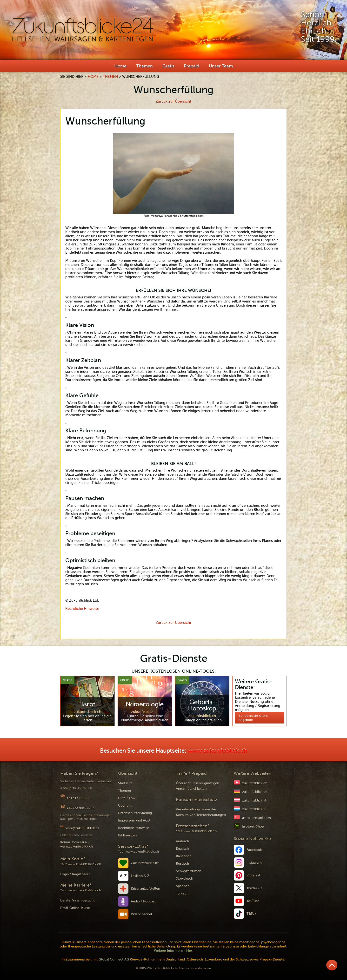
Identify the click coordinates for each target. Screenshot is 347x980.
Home (120, 66)
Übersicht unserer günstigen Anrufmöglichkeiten (197, 786)
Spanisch (183, 886)
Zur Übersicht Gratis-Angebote (254, 718)
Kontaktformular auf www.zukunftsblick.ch (77, 844)
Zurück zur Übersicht (173, 101)
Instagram (254, 863)
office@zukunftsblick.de (82, 828)
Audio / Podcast (143, 901)
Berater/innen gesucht (77, 900)
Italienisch (184, 856)
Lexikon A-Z (140, 876)
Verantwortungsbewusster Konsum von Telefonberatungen (201, 812)
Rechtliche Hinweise (82, 609)
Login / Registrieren (75, 874)
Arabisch (182, 841)
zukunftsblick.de (255, 792)
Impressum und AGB (134, 820)
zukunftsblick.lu (254, 809)
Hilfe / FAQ (127, 798)
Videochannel (141, 914)
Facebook (254, 850)
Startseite (125, 783)
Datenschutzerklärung (135, 813)
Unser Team (221, 66)
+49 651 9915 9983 (80, 808)
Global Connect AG (114, 959)
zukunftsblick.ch (255, 783)
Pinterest (253, 875)
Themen (144, 66)
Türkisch (182, 893)
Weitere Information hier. (173, 951)
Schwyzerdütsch (189, 871)
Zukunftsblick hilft (145, 863)
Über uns (125, 806)
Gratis (168, 66)
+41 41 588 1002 (78, 798)
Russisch (182, 864)
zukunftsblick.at (254, 800)
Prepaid (192, 66)
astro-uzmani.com (257, 818)
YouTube (253, 901)
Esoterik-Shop (253, 826)
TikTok (251, 914)
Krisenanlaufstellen (145, 889)
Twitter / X (255, 888)
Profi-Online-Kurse (75, 908)
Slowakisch (184, 878)
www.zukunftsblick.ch (217, 751)
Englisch (182, 849)
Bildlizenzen (127, 835)
